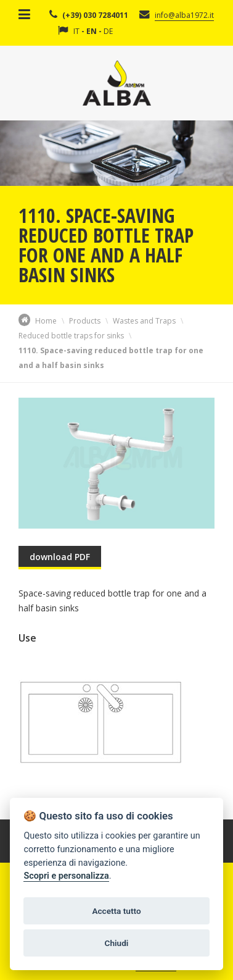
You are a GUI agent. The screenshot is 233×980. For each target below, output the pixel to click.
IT (76, 31)
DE (108, 31)
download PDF (60, 557)
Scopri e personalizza (66, 876)
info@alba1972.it (184, 15)
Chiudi (117, 943)
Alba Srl (117, 83)
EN (92, 31)
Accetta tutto (116, 911)
